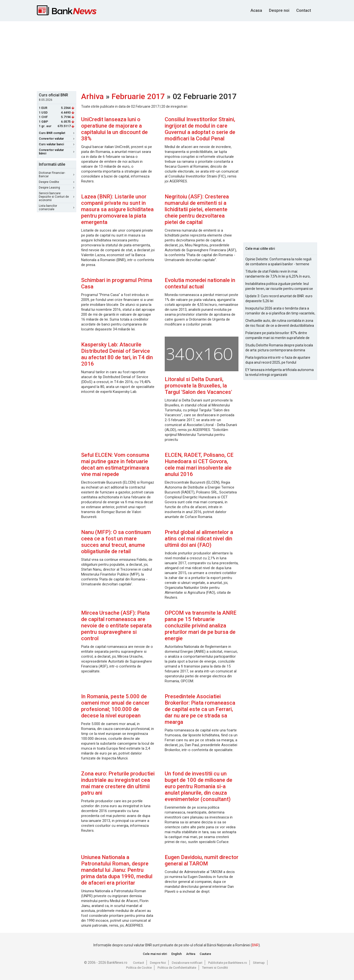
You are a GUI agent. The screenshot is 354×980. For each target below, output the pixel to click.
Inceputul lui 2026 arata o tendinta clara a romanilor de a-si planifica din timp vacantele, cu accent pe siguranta (280, 311)
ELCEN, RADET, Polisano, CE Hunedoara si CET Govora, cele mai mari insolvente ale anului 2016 (199, 465)
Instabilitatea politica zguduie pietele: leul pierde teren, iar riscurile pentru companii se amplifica (279, 286)
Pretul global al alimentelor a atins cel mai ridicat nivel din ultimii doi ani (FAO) (199, 539)
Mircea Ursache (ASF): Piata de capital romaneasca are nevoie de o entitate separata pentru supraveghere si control (116, 626)
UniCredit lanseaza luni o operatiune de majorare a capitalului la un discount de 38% (114, 129)
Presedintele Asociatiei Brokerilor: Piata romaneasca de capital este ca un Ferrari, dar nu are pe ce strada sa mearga (200, 709)
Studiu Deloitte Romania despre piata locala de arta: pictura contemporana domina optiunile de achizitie (279, 348)
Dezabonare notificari (187, 963)
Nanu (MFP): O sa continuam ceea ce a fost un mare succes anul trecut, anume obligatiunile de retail (116, 542)
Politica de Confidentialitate (177, 968)
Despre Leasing (57, 188)
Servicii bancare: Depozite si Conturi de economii (57, 197)
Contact (304, 10)
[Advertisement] (177, 56)
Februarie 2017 (138, 96)
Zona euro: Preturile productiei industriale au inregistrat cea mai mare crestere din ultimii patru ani (118, 783)
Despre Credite (57, 182)
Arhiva (92, 96)
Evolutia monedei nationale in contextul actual (200, 283)
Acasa (256, 10)
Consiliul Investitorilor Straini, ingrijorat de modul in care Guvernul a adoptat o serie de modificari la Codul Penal (200, 129)
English (177, 954)
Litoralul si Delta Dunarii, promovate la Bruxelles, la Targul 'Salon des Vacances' (198, 386)
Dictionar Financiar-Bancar (57, 175)
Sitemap (259, 963)
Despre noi (279, 10)
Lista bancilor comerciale (57, 208)
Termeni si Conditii (215, 968)
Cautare (205, 954)
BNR (255, 945)
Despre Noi (158, 963)
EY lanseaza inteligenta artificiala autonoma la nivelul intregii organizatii (280, 372)
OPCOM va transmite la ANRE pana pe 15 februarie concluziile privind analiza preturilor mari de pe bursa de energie (201, 626)
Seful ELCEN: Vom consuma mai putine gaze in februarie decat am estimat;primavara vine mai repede (115, 465)
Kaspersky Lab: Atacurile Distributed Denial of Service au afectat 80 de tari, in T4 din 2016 (117, 354)
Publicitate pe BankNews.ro (228, 963)
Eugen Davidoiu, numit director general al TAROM (202, 860)
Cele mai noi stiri (155, 954)
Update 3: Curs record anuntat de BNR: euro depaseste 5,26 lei (279, 298)
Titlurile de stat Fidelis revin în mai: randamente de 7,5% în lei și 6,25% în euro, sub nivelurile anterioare (278, 274)
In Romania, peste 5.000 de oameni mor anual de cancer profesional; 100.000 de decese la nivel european (115, 706)
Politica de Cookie (139, 968)
